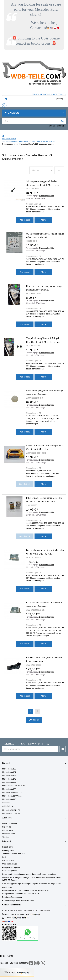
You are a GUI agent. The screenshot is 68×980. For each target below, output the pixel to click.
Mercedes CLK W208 (11, 814)
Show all (35, 720)
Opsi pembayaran (10, 864)
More (43, 220)
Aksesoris (6, 803)
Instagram (23, 963)
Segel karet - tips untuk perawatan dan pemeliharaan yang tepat (29, 874)
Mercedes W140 (9, 779)
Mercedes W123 (9, 769)
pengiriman (7, 887)
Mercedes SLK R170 (11, 810)
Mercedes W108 (9, 789)
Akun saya (7, 818)
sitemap (61, 126)
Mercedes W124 (9, 782)
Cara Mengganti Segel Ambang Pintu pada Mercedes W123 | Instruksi (32, 884)
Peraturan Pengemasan (12, 897)
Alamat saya (7, 830)
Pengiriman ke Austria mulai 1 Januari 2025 (21, 894)
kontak (52, 126)
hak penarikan (8, 860)
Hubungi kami (8, 850)
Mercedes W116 (9, 799)
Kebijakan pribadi (10, 871)
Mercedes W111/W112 (12, 792)
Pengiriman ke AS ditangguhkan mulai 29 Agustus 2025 (26, 890)
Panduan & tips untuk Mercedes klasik (18, 900)
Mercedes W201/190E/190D (14, 786)
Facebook (4, 963)
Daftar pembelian (9, 823)
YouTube (14, 963)
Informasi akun (8, 834)
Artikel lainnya (8, 806)
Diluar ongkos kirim (47, 196)
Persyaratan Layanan (11, 867)
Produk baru (7, 847)
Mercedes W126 (9, 776)
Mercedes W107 (9, 772)
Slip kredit (6, 827)
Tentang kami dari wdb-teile (14, 854)
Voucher (6, 837)
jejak (4, 857)
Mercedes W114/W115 (12, 796)
